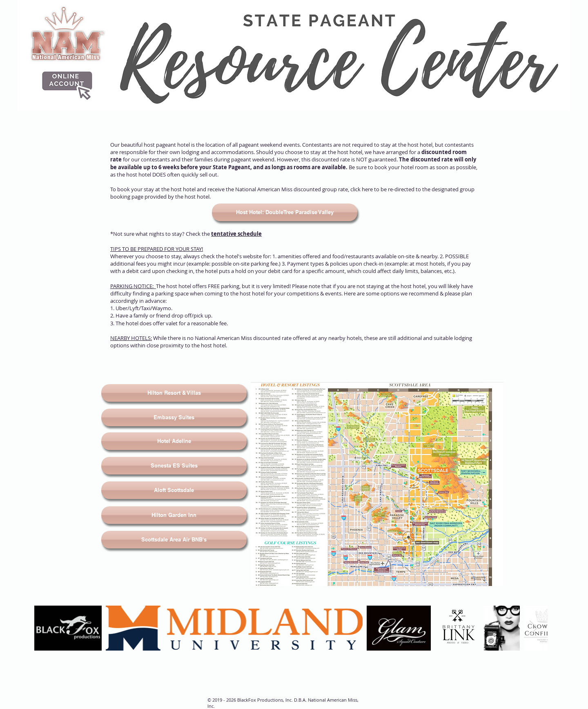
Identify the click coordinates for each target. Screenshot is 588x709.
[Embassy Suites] (174, 417)
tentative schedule (236, 234)
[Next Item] (533, 628)
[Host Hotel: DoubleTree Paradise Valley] (285, 212)
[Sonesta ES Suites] (174, 466)
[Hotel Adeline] (174, 441)
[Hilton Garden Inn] (174, 515)
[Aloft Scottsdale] (174, 490)
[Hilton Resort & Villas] (174, 393)
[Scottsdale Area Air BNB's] (174, 540)
